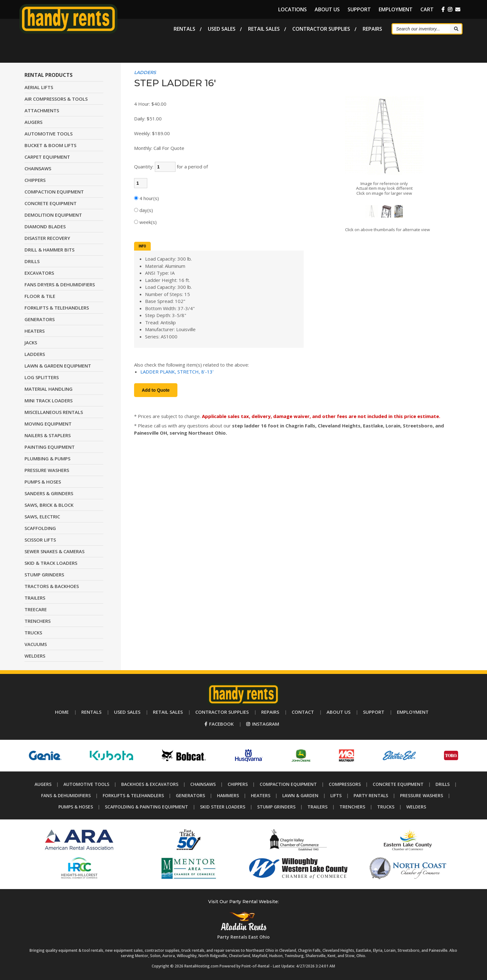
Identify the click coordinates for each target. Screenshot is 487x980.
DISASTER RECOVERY (47, 238)
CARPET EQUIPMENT (47, 157)
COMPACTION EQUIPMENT (54, 192)
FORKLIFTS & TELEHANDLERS (57, 308)
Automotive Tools (86, 784)
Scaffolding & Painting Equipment (146, 807)
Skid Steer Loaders (223, 807)
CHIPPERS (35, 180)
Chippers (238, 784)
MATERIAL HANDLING (49, 389)
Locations (292, 9)
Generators (190, 795)
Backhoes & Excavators (150, 784)
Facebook (219, 724)
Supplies (321, 28)
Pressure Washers (422, 795)
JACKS (31, 342)
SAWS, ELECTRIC (42, 516)
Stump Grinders (276, 807)
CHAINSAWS (38, 168)
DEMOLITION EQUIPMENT (53, 215)
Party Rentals (371, 795)
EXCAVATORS (39, 273)
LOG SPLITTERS (42, 377)
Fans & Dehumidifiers (66, 795)
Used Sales (222, 28)
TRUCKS (33, 633)
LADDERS (35, 354)
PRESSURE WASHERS (47, 470)
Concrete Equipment (398, 784)
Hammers (228, 795)
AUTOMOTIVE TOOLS (49, 134)
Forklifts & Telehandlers (133, 795)
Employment (396, 9)
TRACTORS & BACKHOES (52, 586)
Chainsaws (203, 784)
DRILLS (32, 261)
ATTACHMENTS (42, 110)
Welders (416, 807)
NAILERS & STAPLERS (48, 435)
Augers (43, 784)
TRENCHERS (38, 621)
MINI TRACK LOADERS (49, 400)
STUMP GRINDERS (44, 575)
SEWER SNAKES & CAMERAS (54, 551)
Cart (427, 9)
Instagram (263, 724)
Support (359, 9)
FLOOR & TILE (40, 296)
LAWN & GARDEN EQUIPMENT (58, 366)
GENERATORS (40, 319)
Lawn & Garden (300, 795)
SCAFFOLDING (40, 528)
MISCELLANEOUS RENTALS (54, 412)
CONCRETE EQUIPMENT (51, 203)
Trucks (386, 807)
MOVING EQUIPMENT (48, 424)
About (327, 9)
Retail (264, 28)
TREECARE (36, 609)
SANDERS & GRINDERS (49, 493)
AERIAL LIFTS (39, 87)
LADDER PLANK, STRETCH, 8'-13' (177, 372)
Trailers (317, 807)
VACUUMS (36, 644)
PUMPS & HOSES (43, 482)
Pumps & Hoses (76, 807)
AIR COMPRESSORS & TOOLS (56, 99)
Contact (303, 712)
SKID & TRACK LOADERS (51, 563)
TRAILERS (35, 598)
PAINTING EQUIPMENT (50, 447)
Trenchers (352, 807)
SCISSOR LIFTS (40, 540)
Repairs (372, 28)
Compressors (345, 784)
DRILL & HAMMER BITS (49, 250)
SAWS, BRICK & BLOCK (49, 505)
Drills (443, 784)
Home (62, 712)
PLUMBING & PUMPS (47, 458)
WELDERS (35, 656)
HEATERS (35, 331)
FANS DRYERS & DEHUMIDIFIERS (60, 284)
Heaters (261, 795)
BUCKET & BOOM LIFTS (50, 145)
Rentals (184, 28)
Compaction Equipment (288, 784)
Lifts (336, 795)
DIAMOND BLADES (45, 226)
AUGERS (33, 122)
